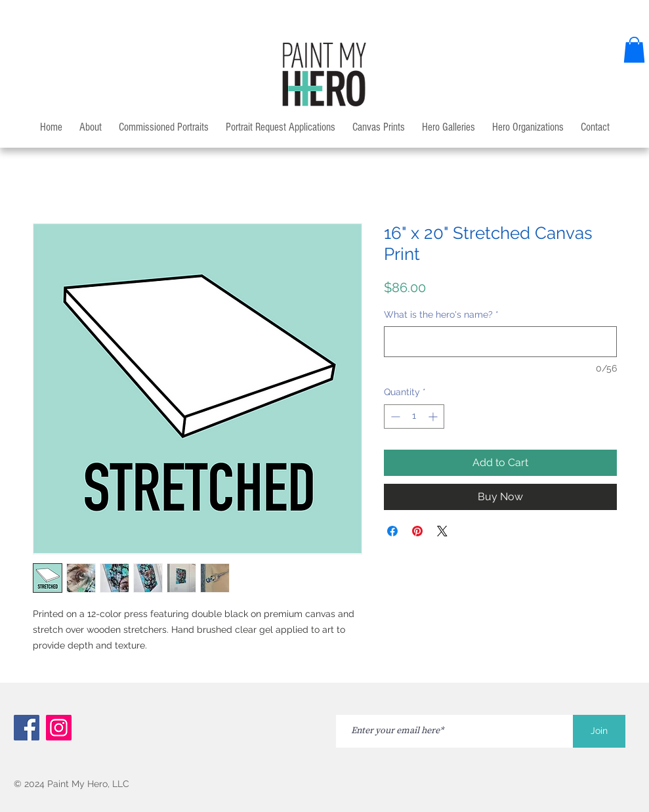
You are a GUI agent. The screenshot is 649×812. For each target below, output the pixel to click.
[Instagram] (59, 728)
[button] (634, 50)
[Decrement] (394, 417)
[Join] (599, 731)
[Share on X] (442, 531)
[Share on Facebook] (392, 531)
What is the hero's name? (441, 314)
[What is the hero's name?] (500, 342)
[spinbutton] (414, 417)
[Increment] (434, 417)
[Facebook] (27, 728)
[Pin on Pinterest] (417, 531)
